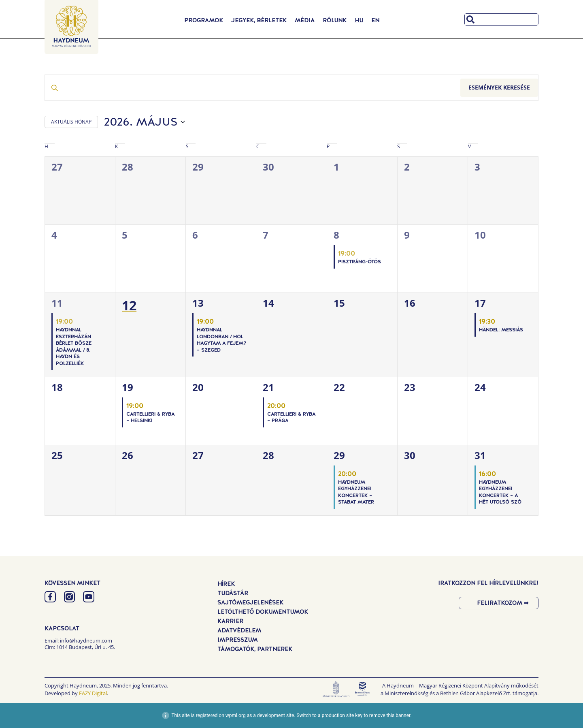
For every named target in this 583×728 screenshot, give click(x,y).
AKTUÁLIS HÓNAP (71, 122)
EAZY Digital (93, 693)
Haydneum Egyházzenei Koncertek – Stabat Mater (356, 492)
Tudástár (233, 593)
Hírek (226, 584)
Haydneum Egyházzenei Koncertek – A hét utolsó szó (500, 492)
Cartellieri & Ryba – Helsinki (150, 417)
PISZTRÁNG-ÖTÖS (360, 262)
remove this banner (390, 715)
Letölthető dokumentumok (263, 612)
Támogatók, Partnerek (255, 649)
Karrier (230, 621)
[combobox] (501, 19)
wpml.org (236, 715)
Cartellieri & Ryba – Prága (291, 417)
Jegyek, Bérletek (259, 20)
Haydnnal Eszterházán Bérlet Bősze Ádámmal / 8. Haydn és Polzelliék (74, 347)
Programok (204, 20)
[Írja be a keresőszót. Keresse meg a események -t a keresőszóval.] (253, 88)
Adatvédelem (239, 630)
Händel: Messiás (501, 330)
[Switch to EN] (375, 20)
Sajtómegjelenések (250, 602)
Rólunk (335, 20)
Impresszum (237, 640)
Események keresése (499, 87)
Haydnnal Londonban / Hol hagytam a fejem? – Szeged (221, 340)
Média (305, 20)
